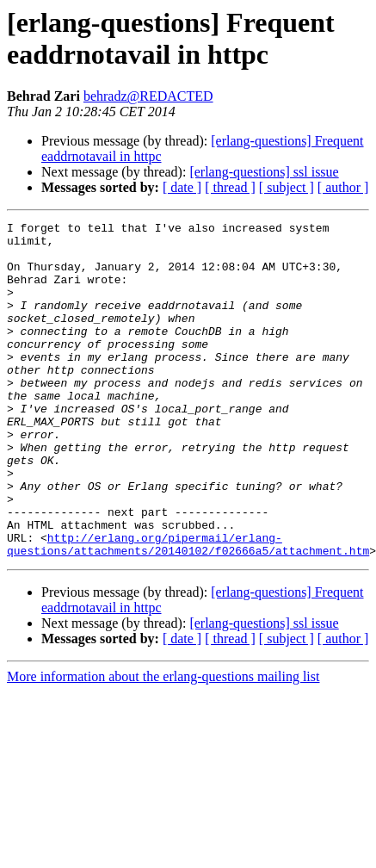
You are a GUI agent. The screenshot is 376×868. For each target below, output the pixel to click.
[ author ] (343, 187)
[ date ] (182, 187)
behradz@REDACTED (148, 96)
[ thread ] (230, 187)
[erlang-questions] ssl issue (264, 172)
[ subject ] (287, 187)
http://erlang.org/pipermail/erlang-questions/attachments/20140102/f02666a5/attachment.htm (188, 610)
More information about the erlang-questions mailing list (163, 744)
